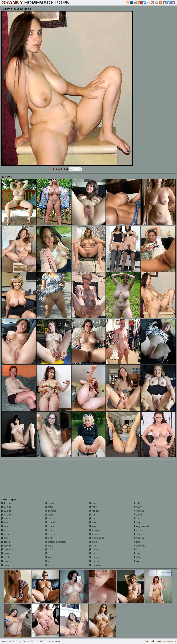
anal (5, 522)
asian (5, 526)
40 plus (6, 503)
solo (137, 542)
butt (48, 519)
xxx (136, 561)
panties (94, 561)
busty (49, 515)
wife (137, 557)
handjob (95, 511)
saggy (138, 515)
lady (93, 522)
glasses (94, 503)
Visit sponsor (75, 169)
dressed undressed (56, 542)
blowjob (6, 565)
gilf (48, 565)
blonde (6, 561)
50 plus (6, 507)
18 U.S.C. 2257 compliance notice (46, 641)
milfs (93, 546)
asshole (6, 534)
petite (137, 503)
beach (6, 542)
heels (93, 515)
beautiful (7, 546)
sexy (137, 522)
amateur (7, 519)
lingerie (94, 534)
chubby (50, 522)
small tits (139, 538)
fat (48, 553)
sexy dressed (141, 526)
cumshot (51, 534)
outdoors (95, 557)
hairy (93, 507)
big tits (6, 553)
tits (136, 550)
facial (49, 550)
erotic (49, 546)
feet (48, 557)
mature (94, 542)
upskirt (138, 553)
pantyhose (96, 565)
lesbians (95, 530)
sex (136, 519)
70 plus (6, 515)
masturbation (97, 538)
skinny (138, 534)
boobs (50, 503)
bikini (5, 557)
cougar (50, 526)
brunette (51, 511)
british (50, 507)
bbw (5, 538)
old (92, 553)
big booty (7, 550)
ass (4, 530)
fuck (49, 561)
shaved (138, 530)
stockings (139, 546)
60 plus (6, 511)
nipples (94, 550)
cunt (49, 538)
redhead (139, 511)
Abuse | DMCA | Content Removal (16, 641)
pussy (138, 507)
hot (92, 519)
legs (93, 526)
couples (50, 530)
